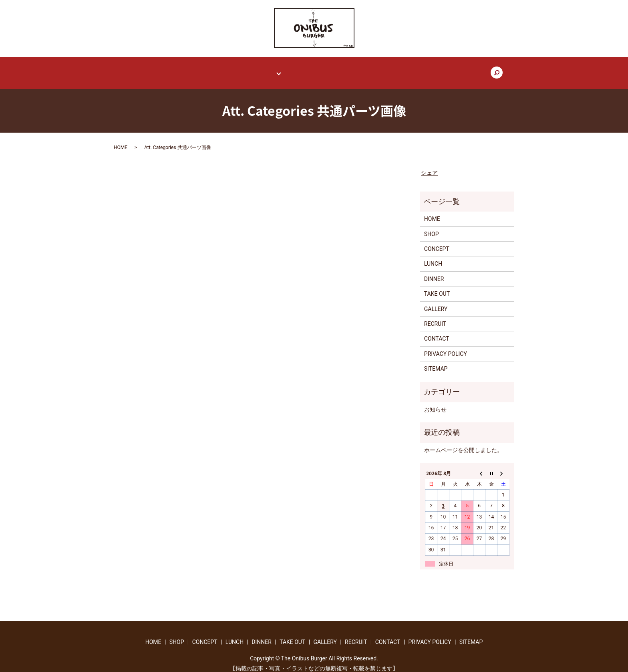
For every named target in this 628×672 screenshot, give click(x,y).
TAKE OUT (313, 69)
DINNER (434, 271)
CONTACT (424, 69)
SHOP (203, 69)
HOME (174, 69)
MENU (270, 69)
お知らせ (435, 402)
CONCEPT (236, 69)
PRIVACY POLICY (446, 346)
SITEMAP (436, 361)
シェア (429, 165)
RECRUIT (387, 69)
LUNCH (433, 256)
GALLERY (350, 69)
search (456, 69)
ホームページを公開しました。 (463, 442)
